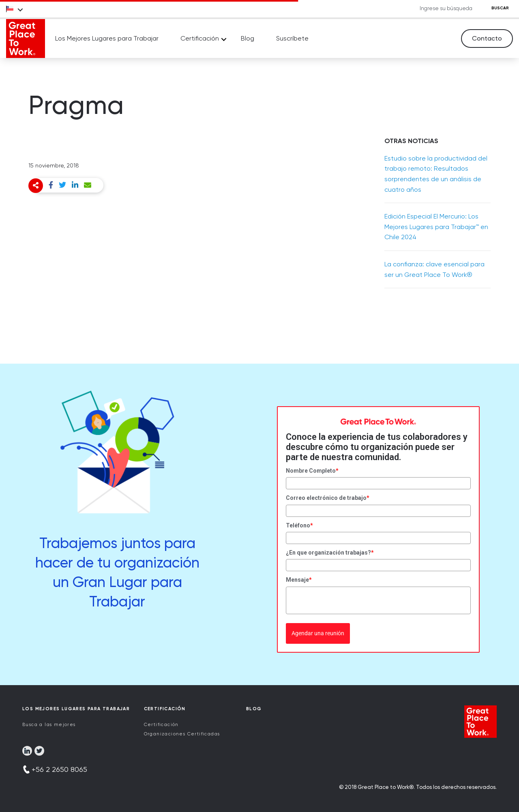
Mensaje (299, 580)
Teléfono (299, 525)
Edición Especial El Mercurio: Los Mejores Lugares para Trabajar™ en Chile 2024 (436, 227)
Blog (248, 38)
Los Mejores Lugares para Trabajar (107, 38)
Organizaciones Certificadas (182, 734)
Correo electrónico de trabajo (328, 498)
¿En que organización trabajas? (330, 553)
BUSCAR (500, 8)
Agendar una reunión (318, 633)
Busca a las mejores (49, 725)
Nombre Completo (312, 471)
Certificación (200, 38)
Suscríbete (292, 38)
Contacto (487, 38)
